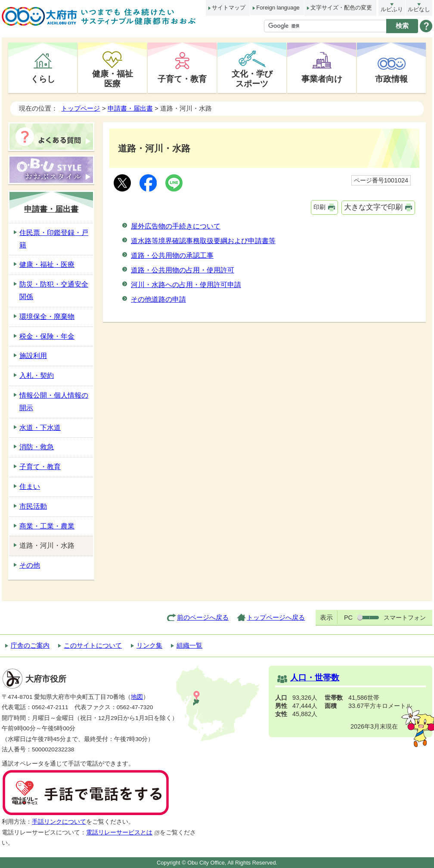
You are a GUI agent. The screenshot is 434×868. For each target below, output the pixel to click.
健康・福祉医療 (113, 79)
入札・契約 (37, 375)
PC (348, 618)
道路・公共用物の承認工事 (172, 255)
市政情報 (391, 79)
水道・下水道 (40, 428)
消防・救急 (37, 447)
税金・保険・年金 (47, 336)
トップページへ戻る (276, 617)
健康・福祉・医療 (47, 264)
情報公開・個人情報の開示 (54, 402)
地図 (137, 697)
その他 (30, 565)
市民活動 (33, 506)
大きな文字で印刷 (373, 207)
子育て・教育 (182, 79)
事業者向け (322, 79)
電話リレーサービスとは (123, 832)
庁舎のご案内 (30, 645)
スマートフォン (405, 618)
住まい (30, 487)
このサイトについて (93, 645)
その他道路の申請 (158, 299)
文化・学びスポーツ (252, 79)
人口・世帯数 (315, 678)
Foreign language (278, 8)
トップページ (81, 108)
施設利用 (33, 356)
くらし (43, 79)
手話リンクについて (59, 822)
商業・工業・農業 (47, 526)
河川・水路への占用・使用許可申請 (186, 285)
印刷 (319, 207)
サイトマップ (229, 8)
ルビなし (419, 9)
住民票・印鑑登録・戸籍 (54, 239)
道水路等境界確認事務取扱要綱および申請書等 (203, 241)
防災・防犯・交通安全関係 (54, 290)
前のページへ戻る (203, 617)
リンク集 (149, 645)
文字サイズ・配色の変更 (341, 8)
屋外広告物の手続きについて (176, 226)
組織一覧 (189, 645)
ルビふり (392, 9)
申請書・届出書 (130, 108)
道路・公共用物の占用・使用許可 (183, 270)
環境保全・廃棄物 (47, 317)
